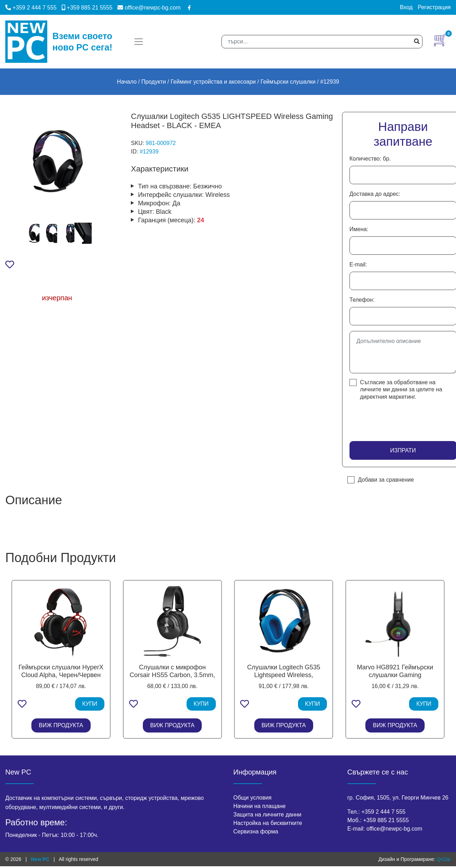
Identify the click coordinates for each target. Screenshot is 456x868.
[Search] (322, 42)
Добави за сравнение (386, 480)
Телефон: (362, 300)
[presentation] (391, 418)
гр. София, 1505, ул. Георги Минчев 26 (398, 798)
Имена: (359, 229)
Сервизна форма (256, 831)
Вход (406, 7)
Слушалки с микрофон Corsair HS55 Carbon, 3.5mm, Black (172, 675)
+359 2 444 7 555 (31, 8)
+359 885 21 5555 (87, 8)
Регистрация (434, 7)
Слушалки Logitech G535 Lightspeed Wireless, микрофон (284, 675)
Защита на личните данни (267, 815)
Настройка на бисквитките (268, 823)
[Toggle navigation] (139, 42)
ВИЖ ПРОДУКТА (61, 725)
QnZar (444, 859)
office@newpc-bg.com (149, 8)
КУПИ (90, 704)
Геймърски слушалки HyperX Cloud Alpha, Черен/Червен (61, 671)
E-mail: (358, 264)
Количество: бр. (370, 159)
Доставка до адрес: (375, 194)
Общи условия (253, 798)
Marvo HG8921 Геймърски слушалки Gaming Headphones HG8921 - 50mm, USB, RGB (395, 679)
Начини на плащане (260, 806)
